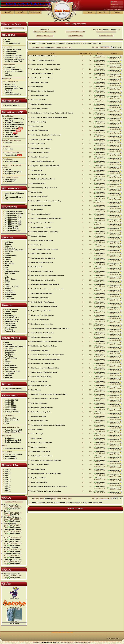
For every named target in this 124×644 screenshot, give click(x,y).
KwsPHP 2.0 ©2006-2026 (52, 643)
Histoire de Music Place (14, 88)
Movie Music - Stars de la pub (41, 337)
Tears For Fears (11, 358)
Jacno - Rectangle (37, 434)
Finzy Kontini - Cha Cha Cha (41, 386)
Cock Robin (9, 352)
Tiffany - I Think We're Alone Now (42, 60)
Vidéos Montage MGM (13, 430)
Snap (7, 342)
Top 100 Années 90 (12, 219)
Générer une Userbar (13, 57)
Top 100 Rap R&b (11, 227)
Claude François (11, 312)
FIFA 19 (8, 487)
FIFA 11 (8, 472)
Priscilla (8, 289)
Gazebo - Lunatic (37, 210)
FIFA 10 (8, 470)
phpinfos (8, 75)
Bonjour (7, 511)
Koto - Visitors (36, 390)
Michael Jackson (11, 310)
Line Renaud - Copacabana (40, 451)
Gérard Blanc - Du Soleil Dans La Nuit (44, 306)
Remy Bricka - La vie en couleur (42, 324)
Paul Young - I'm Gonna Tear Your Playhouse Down (49, 117)
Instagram (9, 92)
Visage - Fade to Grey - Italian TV (42, 161)
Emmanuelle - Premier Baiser (41, 377)
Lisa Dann (9, 291)
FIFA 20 (8, 489)
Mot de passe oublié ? (117, 9)
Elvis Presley (10, 323)
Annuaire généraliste (13, 94)
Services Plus (10, 84)
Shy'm (7, 285)
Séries (7, 422)
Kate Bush (9, 252)
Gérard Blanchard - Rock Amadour (43, 280)
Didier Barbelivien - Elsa (39, 421)
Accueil (8, 39)
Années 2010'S (10, 408)
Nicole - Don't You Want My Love (42, 315)
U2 (6, 360)
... (4, 535)
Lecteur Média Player (13, 69)
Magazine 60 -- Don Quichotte (41, 104)
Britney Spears (10, 279)
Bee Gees (8, 375)
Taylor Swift (9, 298)
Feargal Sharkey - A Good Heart (42, 223)
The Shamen (10, 354)
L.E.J (7, 364)
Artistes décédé (11, 458)
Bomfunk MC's (10, 366)
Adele (7, 265)
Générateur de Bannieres (14, 59)
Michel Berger (10, 316)
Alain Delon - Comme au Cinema (42, 78)
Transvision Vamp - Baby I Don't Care (44, 188)
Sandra (7, 254)
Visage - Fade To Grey (38, 122)
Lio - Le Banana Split (38, 183)
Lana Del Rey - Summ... (13, 529)
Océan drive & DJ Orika (14, 250)
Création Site (10, 67)
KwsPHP (8, 170)
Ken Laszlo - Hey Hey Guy (40, 320)
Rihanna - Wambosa (12, 547)
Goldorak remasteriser (13, 389)
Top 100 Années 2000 (13, 221)
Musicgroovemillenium (14, 123)
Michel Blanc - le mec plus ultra (42, 262)
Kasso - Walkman (37, 430)
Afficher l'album (14, 599)
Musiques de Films (12, 105)
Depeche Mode (10, 350)
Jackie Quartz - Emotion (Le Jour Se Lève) (46, 135)
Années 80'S (10, 402)
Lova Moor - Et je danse (39, 403)
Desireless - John (37, 267)
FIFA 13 (8, 475)
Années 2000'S (10, 406)
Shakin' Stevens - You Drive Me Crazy (44, 346)
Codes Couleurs (11, 51)
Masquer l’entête (79, 24)
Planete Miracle (13, 155)
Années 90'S (10, 404)
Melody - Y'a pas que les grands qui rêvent (46, 460)
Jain (6, 275)
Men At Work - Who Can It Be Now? (43, 258)
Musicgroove (10, 174)
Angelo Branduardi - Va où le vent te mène (46, 473)
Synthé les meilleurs (13, 442)
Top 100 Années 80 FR (13, 215)
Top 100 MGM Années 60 (14, 211)
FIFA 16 (8, 481)
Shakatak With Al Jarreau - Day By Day (44, 232)
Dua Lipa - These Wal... (13, 554)
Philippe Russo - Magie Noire (41, 412)
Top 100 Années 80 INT (14, 217)
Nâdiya (7, 281)
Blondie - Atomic (37, 192)
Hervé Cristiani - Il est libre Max (42, 271)
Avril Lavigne (10, 248)
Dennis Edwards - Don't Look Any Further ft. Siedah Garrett (52, 113)
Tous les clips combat (13, 454)
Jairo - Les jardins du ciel (40, 465)
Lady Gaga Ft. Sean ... (12, 541)
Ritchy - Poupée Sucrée (39, 447)
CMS (42, 643)
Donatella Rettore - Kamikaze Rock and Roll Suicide (49, 487)
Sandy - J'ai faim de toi (39, 381)
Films (7, 424)
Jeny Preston (10, 293)
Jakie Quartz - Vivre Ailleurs (41, 148)
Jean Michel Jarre (12, 317)
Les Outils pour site (12, 43)
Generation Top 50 (12, 136)
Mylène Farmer (10, 294)
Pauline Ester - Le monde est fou (42, 364)
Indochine (9, 362)
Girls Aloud (9, 348)
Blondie (8, 258)
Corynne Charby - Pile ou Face (42, 311)
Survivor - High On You (39, 100)
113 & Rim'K (9, 373)
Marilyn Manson (11, 327)
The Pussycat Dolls (12, 372)
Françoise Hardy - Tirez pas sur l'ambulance (46, 342)
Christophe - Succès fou (39, 298)
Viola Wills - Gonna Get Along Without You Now (47, 276)
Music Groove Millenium (14, 124)
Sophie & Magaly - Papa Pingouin (42, 302)
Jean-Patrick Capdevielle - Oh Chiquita (44, 399)
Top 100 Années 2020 (13, 225)
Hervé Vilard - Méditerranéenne (42, 408)
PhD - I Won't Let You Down (40, 214)
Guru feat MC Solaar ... (13, 517)
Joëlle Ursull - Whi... (12, 505)
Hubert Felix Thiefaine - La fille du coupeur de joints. (49, 394)
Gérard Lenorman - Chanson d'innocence (45, 65)
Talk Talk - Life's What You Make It (43, 179)
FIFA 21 (8, 491)
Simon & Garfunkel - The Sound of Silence (46, 69)
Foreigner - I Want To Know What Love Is (45, 166)
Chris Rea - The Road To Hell (41, 205)
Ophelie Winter (10, 256)
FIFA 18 (8, 485)
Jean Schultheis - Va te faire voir (42, 333)
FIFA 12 (8, 474)
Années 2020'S (10, 410)
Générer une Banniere (13, 55)
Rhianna (8, 244)
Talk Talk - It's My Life (38, 175)
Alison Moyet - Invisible (39, 482)
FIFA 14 (8, 477)
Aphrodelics (9, 370)
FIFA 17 (8, 483)
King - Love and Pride (38, 478)
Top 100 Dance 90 (12, 229)
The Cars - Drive (36, 170)
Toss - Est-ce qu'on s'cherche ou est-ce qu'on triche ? (50, 328)
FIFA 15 (8, 479)
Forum (7, 41)
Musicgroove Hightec (13, 172)
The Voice (11, 132)
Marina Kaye (9, 263)
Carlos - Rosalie (36, 438)
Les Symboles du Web (13, 61)
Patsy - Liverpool (37, 126)
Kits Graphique (11, 180)
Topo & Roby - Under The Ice (41, 254)
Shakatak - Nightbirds (38, 236)
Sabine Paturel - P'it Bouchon (41, 227)
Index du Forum (38, 43)
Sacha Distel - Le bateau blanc (41, 456)
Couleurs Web (10, 53)
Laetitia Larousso (11, 287)
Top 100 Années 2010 (13, 223)
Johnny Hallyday (14, 128)
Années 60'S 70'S (11, 400)
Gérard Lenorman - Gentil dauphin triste (45, 368)
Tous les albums (14, 623)
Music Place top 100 (13, 126)
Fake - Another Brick (38, 144)
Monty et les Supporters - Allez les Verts (45, 284)
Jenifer (7, 283)
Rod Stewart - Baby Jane (39, 82)
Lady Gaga (9, 242)
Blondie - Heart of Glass (39, 197)
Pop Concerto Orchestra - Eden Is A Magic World (48, 425)
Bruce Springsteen (12, 319)
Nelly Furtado (10, 273)
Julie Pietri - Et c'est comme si (41, 139)
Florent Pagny (10, 325)
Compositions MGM (12, 432)
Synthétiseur (10, 438)
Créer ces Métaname (13, 49)
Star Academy (13, 130)
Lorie (7, 277)
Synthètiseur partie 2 (13, 440)
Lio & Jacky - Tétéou (38, 469)
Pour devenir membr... (12, 574)
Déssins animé (10, 418)
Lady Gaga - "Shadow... (13, 560)
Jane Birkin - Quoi (37, 245)
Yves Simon (9, 329)
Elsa (6, 267)
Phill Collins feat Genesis (15, 346)
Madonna (8, 246)
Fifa (6, 199)
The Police (9, 356)
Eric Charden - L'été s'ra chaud (42, 293)
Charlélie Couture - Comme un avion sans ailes (47, 289)
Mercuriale (9, 149)
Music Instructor (11, 368)
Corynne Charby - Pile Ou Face (42, 73)
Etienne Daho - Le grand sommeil (42, 91)
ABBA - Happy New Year (39, 95)
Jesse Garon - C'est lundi (40, 350)
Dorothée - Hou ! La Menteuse (41, 443)
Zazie (7, 269)
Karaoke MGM (10, 135)
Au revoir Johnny (11, 523)
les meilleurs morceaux (14, 448)
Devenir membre (11, 86)
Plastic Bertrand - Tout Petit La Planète (44, 249)
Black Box (9, 261)
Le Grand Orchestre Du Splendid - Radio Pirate (47, 355)
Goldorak (8, 143)
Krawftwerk (9, 344)
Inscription (107, 9)
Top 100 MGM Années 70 (14, 213)
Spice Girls (9, 377)
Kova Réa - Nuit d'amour (39, 131)
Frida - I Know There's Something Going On (46, 219)
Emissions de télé (12, 420)
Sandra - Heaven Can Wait (40, 153)
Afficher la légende (75, 508)
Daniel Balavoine (11, 321)
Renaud (8, 314)
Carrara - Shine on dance (40, 109)
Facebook (9, 90)
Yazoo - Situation (37, 87)
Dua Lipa (8, 296)
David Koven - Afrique (38, 416)
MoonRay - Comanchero (39, 157)
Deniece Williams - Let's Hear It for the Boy (46, 201)
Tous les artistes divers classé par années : (64, 43)
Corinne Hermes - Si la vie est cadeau (44, 372)
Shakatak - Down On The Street (42, 240)
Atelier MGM (9, 182)
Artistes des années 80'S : (93, 43)
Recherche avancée (110, 30)
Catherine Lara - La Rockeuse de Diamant (45, 359)
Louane (8, 260)
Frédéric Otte (10, 331)
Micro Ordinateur (11, 162)
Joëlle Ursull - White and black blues (44, 56)
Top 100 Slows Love (12, 231)
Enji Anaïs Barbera (12, 271)
